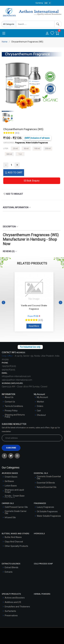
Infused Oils (10, 517)
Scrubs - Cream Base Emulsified (15, 497)
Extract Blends (12, 567)
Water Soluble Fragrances (49, 516)
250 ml (48, 148)
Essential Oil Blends (46, 483)
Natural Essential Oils (47, 487)
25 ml (15, 148)
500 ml (9, 154)
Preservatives (11, 616)
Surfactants (10, 611)
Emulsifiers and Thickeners (17, 607)
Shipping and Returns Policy (15, 416)
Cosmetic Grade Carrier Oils (16, 512)
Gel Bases (9, 481)
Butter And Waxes (13, 537)
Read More (34, 326)
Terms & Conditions (14, 406)
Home (5, 42)
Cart (39, 411)
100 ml (37, 148)
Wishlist (40, 402)
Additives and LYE (13, 602)
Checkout (41, 415)
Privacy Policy (11, 411)
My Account (42, 397)
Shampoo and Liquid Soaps (14, 491)
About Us (9, 397)
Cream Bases (11, 477)
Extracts (9, 572)
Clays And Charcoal (14, 542)
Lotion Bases (11, 486)
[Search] (58, 24)
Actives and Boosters (15, 598)
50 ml (26, 148)
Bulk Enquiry (32, 181)
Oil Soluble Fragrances (47, 511)
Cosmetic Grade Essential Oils (49, 478)
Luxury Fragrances (45, 507)
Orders (40, 406)
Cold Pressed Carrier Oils (16, 507)
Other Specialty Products (16, 546)
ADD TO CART (14, 172)
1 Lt (20, 154)
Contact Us (10, 402)
